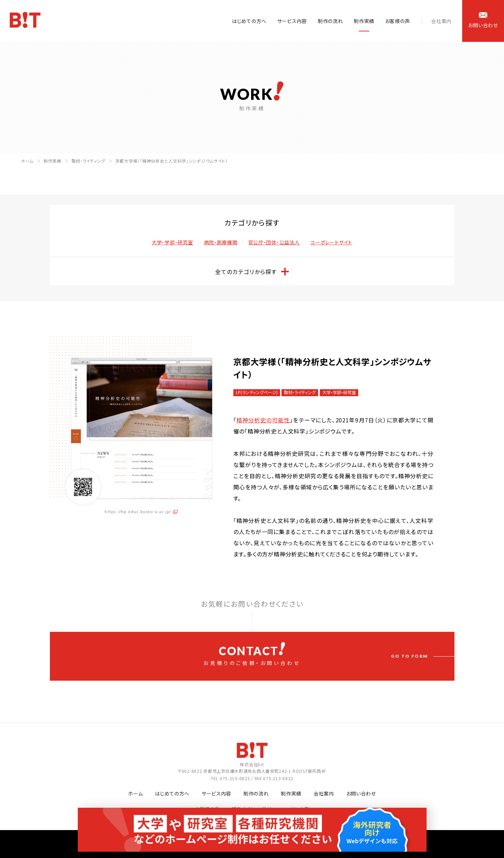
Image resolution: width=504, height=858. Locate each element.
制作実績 (364, 21)
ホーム (27, 161)
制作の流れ (330, 21)
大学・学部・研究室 (172, 242)
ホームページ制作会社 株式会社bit (26, 21)
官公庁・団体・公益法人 (274, 242)
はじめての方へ (249, 21)
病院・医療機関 (221, 242)
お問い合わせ (361, 793)
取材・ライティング (88, 161)
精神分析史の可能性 (263, 420)
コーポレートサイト (331, 242)
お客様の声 (398, 21)
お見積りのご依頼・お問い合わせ (252, 654)
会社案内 (441, 21)
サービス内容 (292, 21)
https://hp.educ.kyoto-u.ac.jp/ (138, 512)
